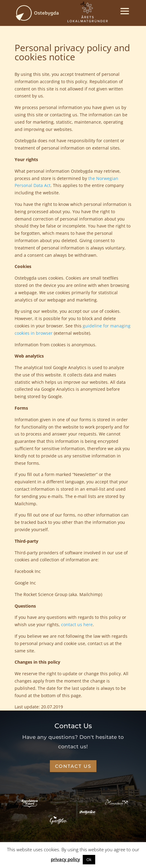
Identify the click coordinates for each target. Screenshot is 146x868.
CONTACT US (73, 766)
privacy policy (65, 859)
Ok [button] (89, 859)
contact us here (77, 625)
